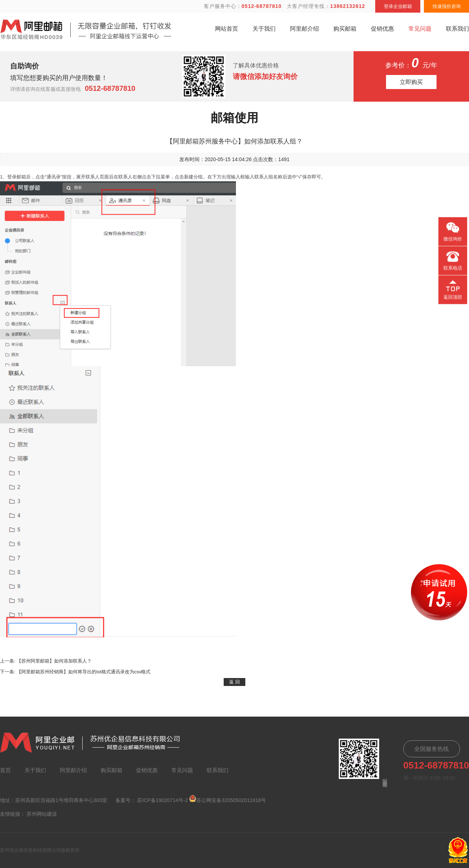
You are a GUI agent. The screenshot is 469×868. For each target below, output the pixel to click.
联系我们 (457, 29)
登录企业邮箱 (398, 6)
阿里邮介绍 (304, 29)
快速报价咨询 (447, 6)
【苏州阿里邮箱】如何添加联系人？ (54, 661)
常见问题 (420, 29)
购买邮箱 (345, 29)
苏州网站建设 (42, 814)
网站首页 (227, 29)
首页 (5, 770)
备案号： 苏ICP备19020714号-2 (152, 800)
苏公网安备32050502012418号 (227, 799)
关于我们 (264, 29)
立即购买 (411, 82)
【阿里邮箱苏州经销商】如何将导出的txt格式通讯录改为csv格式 (84, 672)
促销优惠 (382, 29)
